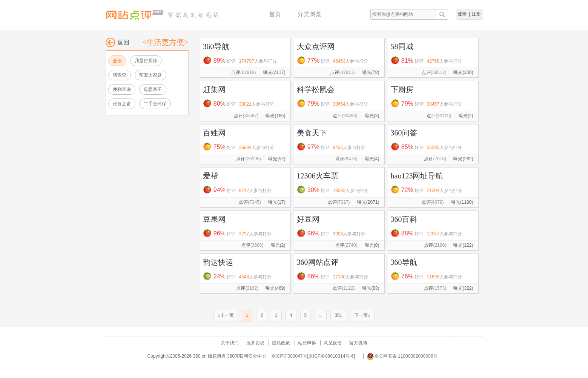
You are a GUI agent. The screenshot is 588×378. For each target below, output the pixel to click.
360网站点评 (318, 262)
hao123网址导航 (417, 176)
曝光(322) (463, 288)
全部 (117, 61)
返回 (117, 42)
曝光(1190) (462, 202)
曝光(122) (463, 245)
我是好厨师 (146, 61)
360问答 (404, 133)
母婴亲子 (153, 89)
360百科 (404, 219)
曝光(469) (275, 288)
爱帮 (210, 176)
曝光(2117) (274, 72)
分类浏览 (309, 14)
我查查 (120, 75)
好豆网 (308, 219)
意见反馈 (333, 343)
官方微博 (358, 343)
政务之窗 (122, 104)
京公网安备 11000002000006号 (402, 356)
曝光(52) (277, 159)
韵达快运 (218, 262)
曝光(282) (463, 159)
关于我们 (230, 343)
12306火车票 (318, 176)
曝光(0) (372, 245)
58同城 (402, 46)
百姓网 (214, 133)
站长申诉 (307, 343)
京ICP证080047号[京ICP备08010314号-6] (313, 356)
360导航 (216, 46)
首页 (275, 14)
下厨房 (402, 89)
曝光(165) (275, 116)
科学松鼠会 (316, 89)
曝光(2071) (368, 202)
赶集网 (214, 89)
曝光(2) (466, 116)
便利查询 (122, 89)
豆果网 (214, 219)
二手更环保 (155, 104)
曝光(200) (463, 72)
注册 (476, 14)
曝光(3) (372, 116)
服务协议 (255, 343)
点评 (243, 72)
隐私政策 (281, 343)
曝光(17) (277, 202)
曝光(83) (371, 288)
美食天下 (312, 133)
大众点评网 (316, 46)
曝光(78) (371, 72)
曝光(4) (372, 159)
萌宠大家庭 (150, 75)
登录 (462, 14)
